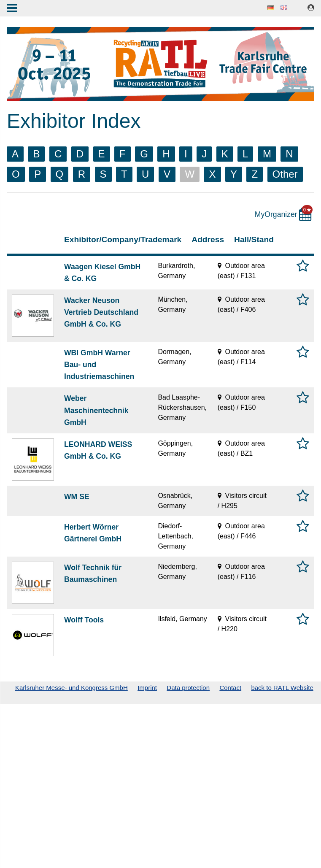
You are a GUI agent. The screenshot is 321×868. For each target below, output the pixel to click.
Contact (230, 688)
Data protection (188, 688)
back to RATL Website (282, 688)
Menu (12, 9)
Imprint (147, 688)
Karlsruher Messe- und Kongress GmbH (71, 688)
